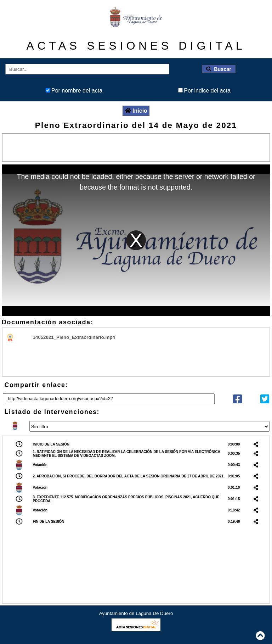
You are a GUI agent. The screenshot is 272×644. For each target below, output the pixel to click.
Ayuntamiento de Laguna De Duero (136, 613)
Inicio (136, 111)
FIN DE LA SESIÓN (48, 522)
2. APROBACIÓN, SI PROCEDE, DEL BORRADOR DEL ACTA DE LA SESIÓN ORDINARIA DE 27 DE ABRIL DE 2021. (129, 476)
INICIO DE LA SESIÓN (51, 444)
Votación (40, 465)
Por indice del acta (207, 91)
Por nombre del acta (77, 91)
